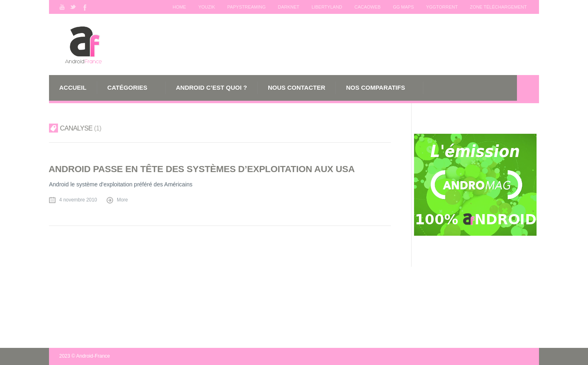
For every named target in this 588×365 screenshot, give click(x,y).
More (122, 200)
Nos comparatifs (375, 87)
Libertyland (327, 7)
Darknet (288, 7)
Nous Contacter (297, 87)
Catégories (127, 87)
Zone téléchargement (498, 7)
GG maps (403, 7)
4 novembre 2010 (78, 200)
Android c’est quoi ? (212, 87)
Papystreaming (246, 7)
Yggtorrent (442, 7)
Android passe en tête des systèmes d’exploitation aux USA (202, 169)
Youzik (206, 7)
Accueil (73, 87)
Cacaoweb (367, 7)
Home (179, 7)
